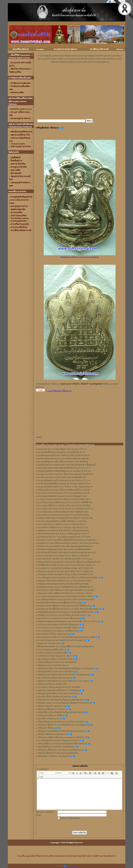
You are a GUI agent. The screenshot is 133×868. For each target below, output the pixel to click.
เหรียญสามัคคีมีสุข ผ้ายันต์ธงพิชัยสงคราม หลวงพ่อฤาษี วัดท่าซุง (64, 471)
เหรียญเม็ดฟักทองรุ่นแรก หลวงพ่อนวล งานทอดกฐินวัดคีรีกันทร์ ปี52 (65, 612)
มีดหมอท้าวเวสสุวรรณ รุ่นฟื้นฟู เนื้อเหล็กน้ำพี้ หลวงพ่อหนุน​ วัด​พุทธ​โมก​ (67, 540)
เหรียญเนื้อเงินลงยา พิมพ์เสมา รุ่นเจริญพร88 (56, 747)
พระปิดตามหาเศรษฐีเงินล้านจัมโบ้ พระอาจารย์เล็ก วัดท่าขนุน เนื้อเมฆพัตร (68, 609)
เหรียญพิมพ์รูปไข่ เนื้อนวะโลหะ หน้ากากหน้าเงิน (57, 693)
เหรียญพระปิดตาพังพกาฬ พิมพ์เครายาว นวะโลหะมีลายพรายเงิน (64, 581)
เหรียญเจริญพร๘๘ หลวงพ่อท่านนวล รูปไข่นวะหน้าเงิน (60, 722)
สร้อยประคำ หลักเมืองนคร (48, 643)
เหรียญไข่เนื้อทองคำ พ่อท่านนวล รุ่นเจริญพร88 (57, 662)
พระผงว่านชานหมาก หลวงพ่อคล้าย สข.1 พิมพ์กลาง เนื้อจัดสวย (63, 556)
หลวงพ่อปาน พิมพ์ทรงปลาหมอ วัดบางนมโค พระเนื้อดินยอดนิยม (64, 549)
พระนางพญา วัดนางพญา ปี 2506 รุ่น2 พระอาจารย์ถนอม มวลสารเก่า (66, 509)
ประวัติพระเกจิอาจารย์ (99, 49)
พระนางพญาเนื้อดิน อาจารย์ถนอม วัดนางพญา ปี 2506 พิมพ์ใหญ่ (64, 506)
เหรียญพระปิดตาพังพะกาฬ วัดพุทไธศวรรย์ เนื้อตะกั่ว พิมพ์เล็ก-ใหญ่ (65, 518)
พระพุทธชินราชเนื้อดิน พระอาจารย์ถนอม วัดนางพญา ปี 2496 (63, 527)
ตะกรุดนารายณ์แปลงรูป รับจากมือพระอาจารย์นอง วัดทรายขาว (64, 499)
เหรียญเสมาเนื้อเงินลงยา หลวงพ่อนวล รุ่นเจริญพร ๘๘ (60, 750)
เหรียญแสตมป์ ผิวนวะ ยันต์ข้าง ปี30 (52, 684)
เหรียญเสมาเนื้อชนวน (46, 728)
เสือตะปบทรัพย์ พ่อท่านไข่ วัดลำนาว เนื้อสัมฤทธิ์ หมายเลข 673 (63, 534)
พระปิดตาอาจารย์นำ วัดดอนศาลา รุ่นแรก (55, 656)
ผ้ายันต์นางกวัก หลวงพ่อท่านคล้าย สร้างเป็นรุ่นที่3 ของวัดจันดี (63, 584)
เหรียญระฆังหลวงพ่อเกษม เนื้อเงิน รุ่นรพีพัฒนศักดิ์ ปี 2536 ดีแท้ (63, 490)
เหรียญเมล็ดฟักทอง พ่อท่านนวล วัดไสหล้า (55, 672)
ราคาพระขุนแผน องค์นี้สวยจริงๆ (51, 650)
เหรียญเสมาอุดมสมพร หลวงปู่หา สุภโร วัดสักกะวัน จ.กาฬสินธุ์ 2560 (65, 571)
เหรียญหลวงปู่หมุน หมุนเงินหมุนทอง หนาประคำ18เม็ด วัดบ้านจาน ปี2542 (68, 621)
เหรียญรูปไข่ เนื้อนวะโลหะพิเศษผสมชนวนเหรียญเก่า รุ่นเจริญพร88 (65, 668)
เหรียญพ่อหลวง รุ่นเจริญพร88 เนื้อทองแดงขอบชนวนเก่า (61, 700)
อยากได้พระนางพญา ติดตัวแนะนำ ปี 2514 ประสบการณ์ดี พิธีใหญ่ (65, 502)
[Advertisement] (80, 71)
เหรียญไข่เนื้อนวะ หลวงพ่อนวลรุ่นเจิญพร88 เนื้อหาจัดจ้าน (61, 744)
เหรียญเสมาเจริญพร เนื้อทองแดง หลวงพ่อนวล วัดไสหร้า (61, 737)
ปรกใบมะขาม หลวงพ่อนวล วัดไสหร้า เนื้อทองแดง (58, 625)
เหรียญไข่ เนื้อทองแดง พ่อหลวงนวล (52, 734)
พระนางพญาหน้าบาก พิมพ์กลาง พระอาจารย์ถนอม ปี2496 (61, 524)
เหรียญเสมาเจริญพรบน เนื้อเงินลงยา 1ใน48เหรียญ (58, 690)
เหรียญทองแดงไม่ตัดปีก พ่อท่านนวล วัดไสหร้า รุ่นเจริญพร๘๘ (63, 675)
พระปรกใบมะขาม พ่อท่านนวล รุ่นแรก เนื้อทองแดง (58, 618)
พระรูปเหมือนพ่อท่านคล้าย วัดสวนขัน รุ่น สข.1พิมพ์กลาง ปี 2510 (64, 480)
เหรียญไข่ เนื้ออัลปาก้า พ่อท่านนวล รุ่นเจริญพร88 (58, 753)
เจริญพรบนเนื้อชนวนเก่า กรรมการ (52, 709)
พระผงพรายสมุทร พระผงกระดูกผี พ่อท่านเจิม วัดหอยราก (61, 640)
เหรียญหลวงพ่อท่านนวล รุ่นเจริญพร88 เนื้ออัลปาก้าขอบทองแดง (64, 703)
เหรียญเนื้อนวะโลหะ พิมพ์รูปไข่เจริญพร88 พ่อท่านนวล (60, 712)
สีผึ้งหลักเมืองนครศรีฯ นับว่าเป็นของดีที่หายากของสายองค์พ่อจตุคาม (66, 646)
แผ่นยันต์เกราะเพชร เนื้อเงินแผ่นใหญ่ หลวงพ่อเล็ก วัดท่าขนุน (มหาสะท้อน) (68, 543)
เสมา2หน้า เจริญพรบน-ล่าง (49, 719)
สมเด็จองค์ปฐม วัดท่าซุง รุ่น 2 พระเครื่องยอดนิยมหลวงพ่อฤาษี (63, 459)
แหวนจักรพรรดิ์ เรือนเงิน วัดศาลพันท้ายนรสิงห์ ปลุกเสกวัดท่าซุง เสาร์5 (66, 553)
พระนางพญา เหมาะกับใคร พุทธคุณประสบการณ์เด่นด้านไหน (63, 512)
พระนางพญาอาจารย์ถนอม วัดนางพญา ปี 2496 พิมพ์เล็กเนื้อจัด (63, 515)
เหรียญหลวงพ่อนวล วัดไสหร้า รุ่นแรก (53, 665)
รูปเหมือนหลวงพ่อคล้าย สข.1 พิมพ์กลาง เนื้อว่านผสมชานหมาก (63, 455)
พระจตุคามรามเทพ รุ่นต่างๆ (65, 49)
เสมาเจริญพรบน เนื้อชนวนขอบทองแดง (54, 678)
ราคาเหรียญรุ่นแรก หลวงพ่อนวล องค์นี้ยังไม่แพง (57, 631)
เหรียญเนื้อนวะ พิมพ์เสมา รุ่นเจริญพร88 (54, 756)
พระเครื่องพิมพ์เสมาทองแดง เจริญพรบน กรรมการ (58, 740)
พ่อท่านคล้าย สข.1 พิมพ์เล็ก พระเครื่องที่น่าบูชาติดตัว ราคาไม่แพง (65, 559)
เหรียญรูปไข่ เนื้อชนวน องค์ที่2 (50, 715)
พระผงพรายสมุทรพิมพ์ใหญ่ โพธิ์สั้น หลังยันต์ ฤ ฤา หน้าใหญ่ (62, 521)
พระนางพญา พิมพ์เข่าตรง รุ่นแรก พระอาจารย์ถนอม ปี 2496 (62, 496)
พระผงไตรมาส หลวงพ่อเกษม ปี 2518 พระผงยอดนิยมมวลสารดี (63, 493)
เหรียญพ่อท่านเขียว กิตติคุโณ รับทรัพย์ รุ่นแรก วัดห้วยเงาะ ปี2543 (65, 593)
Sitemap (120, 49)
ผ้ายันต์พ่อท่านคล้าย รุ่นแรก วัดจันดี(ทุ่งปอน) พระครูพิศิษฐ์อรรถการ (65, 587)
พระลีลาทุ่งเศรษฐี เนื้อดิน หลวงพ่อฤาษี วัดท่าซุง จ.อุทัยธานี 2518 (64, 484)
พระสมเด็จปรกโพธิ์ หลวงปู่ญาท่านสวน (53, 634)
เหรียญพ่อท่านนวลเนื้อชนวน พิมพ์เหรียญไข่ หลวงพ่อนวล (61, 731)
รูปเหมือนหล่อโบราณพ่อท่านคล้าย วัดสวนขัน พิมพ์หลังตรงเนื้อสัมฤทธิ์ (66, 465)
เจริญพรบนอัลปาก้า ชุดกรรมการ (51, 706)
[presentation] (77, 825)
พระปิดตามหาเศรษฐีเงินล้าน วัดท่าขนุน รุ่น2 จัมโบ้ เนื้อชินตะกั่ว (64, 606)
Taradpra (40, 49)
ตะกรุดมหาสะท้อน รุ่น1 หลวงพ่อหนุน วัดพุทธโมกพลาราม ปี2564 (64, 537)
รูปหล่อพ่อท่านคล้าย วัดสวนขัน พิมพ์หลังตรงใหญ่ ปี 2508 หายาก (64, 468)
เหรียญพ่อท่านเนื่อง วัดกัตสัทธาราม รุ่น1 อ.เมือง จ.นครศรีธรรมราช (65, 574)
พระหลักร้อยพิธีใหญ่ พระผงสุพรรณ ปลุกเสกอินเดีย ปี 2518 (61, 452)
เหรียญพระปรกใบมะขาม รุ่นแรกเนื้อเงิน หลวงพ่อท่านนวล (61, 615)
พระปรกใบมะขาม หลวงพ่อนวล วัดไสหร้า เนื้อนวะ (58, 628)
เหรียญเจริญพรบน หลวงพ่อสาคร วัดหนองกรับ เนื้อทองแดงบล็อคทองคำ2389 (69, 562)
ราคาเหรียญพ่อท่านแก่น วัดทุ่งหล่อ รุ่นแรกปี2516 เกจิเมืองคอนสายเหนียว (68, 578)
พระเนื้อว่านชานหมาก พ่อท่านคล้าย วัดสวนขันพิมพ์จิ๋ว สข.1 (62, 477)
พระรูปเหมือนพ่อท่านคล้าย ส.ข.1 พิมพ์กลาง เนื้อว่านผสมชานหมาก (65, 487)
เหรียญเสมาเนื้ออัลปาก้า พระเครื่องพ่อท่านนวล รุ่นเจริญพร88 (63, 725)
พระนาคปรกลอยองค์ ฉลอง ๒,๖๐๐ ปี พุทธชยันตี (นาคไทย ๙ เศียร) (65, 596)
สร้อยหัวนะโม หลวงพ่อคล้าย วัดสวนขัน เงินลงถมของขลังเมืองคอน (65, 546)
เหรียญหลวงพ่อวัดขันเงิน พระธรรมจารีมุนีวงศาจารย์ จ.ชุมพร (63, 681)
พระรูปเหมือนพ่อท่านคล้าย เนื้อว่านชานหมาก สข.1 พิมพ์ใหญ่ (63, 462)
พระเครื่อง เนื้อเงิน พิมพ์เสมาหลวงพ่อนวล (54, 697)
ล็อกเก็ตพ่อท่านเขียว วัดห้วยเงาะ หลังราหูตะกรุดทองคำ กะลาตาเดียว (66, 590)
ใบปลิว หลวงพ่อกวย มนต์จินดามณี (52, 653)
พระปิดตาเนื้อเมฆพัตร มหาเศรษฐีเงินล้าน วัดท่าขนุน (59, 603)
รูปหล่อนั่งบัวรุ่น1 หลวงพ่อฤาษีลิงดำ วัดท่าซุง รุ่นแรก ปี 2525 (62, 449)
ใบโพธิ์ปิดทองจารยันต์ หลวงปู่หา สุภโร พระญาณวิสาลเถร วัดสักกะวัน (66, 565)
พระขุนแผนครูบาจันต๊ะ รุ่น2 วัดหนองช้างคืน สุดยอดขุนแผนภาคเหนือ (66, 637)
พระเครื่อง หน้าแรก (21, 49)
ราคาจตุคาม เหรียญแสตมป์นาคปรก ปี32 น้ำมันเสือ (59, 687)
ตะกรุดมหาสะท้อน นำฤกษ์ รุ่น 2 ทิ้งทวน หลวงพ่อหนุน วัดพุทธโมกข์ (65, 474)
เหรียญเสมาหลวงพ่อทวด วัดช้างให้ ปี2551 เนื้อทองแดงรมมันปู (63, 531)
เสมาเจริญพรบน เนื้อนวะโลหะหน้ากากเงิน (55, 659)
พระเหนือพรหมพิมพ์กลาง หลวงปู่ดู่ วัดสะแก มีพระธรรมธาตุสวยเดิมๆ (66, 600)
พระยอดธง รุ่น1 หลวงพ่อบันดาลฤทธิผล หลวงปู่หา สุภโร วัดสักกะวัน (65, 568)
